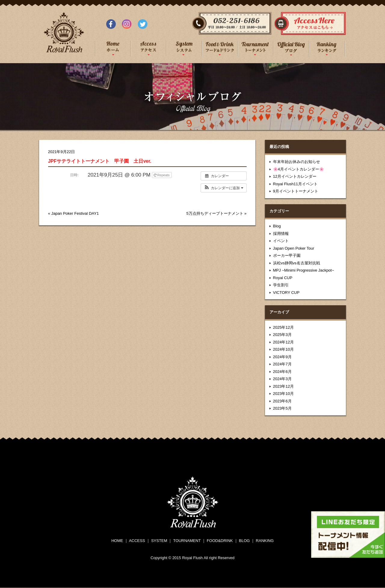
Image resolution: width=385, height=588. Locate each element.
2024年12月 (283, 342)
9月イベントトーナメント (296, 191)
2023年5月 (282, 408)
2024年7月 (282, 364)
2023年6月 (282, 401)
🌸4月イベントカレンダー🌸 (299, 169)
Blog (277, 226)
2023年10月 (283, 394)
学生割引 (281, 285)
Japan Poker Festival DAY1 (75, 213)
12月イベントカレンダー (295, 176)
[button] (224, 188)
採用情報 (281, 234)
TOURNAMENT (187, 541)
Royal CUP (283, 278)
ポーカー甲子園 (287, 256)
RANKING (265, 541)
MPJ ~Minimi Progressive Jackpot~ (304, 270)
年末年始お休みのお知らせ (297, 162)
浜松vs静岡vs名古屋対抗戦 (297, 263)
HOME (117, 541)
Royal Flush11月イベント (295, 184)
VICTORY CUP (286, 292)
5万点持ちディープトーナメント (215, 213)
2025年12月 (283, 327)
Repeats (162, 175)
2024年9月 (282, 357)
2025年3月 (282, 335)
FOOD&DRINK (220, 541)
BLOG (244, 541)
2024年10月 (283, 349)
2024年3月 (282, 379)
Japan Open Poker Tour (294, 248)
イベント (281, 241)
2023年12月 (283, 386)
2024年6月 (282, 372)
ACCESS (137, 541)
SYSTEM (159, 541)
